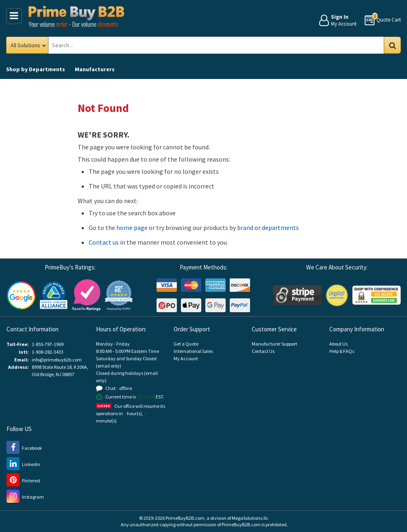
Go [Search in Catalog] (392, 45)
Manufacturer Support (274, 344)
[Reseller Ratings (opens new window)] (86, 294)
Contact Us (263, 351)
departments (280, 228)
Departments (36, 69)
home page (132, 228)
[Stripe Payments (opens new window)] (297, 294)
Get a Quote (186, 344)
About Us (338, 344)
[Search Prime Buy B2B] (223, 45)
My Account (186, 358)
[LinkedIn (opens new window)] (23, 464)
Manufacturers (95, 69)
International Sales (193, 351)
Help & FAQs (342, 351)
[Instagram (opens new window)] (25, 497)
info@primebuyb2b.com (57, 360)
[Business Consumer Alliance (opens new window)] (54, 294)
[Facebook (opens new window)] (24, 448)
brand (245, 228)
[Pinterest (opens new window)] (23, 481)
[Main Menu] (14, 16)
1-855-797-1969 (48, 344)
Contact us (104, 242)
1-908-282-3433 (48, 352)
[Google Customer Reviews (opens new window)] (21, 294)
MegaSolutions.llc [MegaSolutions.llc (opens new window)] (250, 518)
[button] (119, 295)
